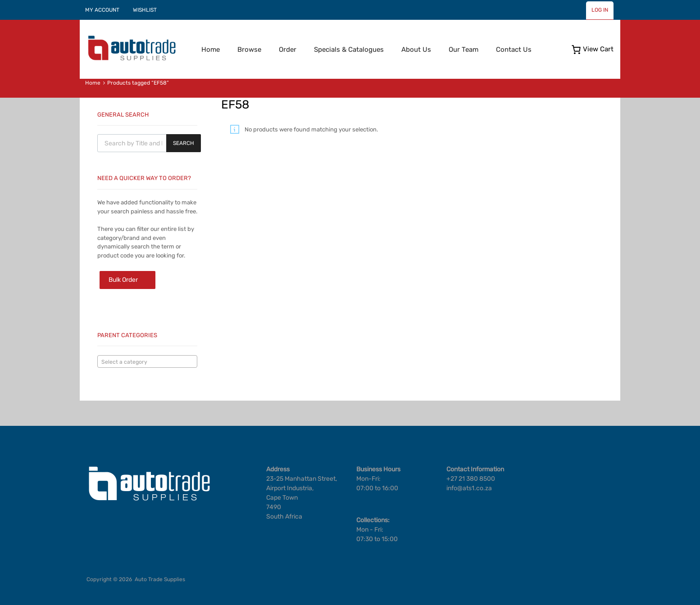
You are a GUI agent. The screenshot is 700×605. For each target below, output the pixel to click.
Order (288, 50)
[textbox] (147, 362)
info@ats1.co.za (469, 488)
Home (211, 50)
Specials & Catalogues (349, 50)
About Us (416, 50)
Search (184, 143)
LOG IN (600, 10)
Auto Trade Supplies (160, 579)
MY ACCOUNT (102, 10)
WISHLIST (145, 10)
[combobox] (147, 361)
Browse (249, 50)
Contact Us (514, 50)
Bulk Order (123, 280)
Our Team (464, 50)
